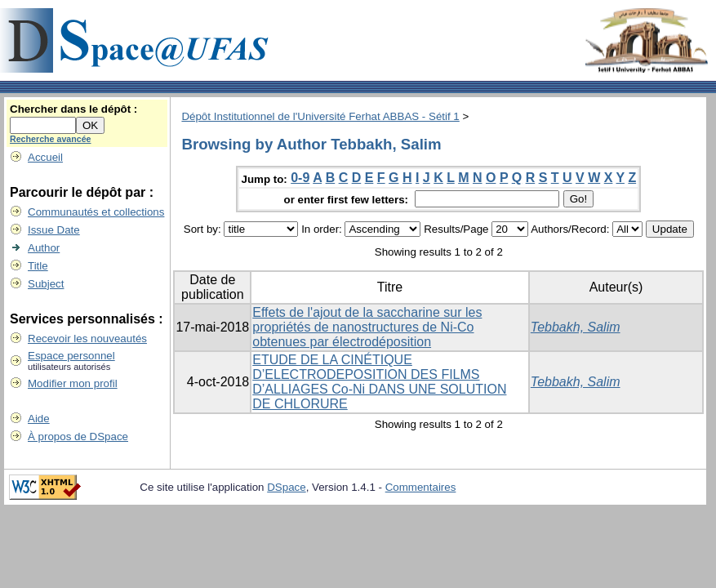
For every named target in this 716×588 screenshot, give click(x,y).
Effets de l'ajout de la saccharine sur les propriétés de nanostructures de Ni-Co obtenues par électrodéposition (367, 327)
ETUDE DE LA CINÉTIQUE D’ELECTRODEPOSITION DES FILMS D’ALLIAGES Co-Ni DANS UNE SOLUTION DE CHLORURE (379, 382)
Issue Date (54, 230)
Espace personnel (71, 356)
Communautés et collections (96, 212)
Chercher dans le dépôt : (73, 109)
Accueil (45, 157)
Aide (39, 419)
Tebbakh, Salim (576, 327)
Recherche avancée (51, 139)
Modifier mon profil (73, 383)
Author (44, 248)
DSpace (286, 487)
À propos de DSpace (78, 437)
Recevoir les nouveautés (87, 339)
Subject (46, 284)
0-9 (300, 178)
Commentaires (421, 487)
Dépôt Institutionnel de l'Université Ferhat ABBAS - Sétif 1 (320, 116)
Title (38, 266)
